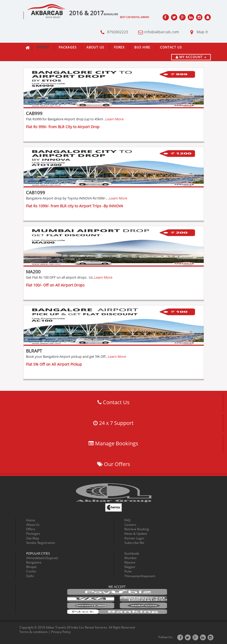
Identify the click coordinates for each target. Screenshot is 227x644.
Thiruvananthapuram (140, 576)
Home (31, 520)
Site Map (33, 538)
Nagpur (130, 567)
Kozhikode (132, 553)
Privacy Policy (61, 632)
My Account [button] (191, 57)
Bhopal (31, 567)
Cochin (31, 571)
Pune (128, 571)
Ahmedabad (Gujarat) (42, 558)
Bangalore (34, 562)
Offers (43, 47)
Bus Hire (142, 47)
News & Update (136, 534)
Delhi (30, 576)
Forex (119, 47)
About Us (95, 47)
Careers (130, 525)
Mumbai (130, 558)
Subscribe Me (134, 543)
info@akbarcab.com (157, 32)
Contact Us (171, 47)
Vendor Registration (41, 543)
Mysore (130, 562)
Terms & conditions (34, 632)
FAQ (127, 520)
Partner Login (134, 538)
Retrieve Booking (137, 529)
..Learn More (114, 119)
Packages (68, 47)
